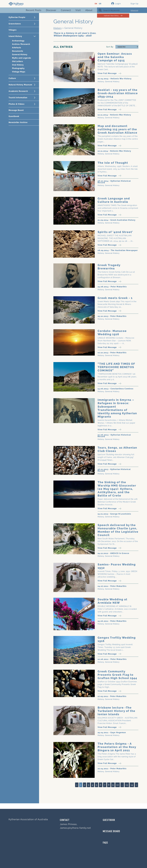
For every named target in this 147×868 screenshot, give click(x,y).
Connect (66, 10)
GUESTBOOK (109, 820)
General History (20, 55)
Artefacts (17, 48)
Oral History (18, 65)
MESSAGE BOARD (111, 831)
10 (118, 785)
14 (132, 785)
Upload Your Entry (113, 16)
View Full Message (109, 73)
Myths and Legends (22, 58)
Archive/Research (21, 44)
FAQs (105, 843)
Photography (18, 68)
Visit (78, 10)
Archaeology (18, 41)
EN (96, 4)
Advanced (134, 10)
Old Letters (18, 61)
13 (127, 785)
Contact (65, 820)
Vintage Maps (19, 72)
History (58, 28)
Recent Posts (34, 10)
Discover (51, 10)
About (89, 10)
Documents (18, 51)
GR (100, 4)
